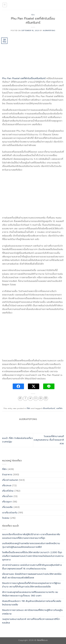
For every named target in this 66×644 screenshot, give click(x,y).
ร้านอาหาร (7, 475)
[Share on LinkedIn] (46, 398)
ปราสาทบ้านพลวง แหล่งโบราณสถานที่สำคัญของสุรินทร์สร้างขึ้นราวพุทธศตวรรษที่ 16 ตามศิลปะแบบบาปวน (32, 567)
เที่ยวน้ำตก (7, 496)
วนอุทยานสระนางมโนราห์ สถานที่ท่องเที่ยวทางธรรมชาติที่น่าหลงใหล (31, 621)
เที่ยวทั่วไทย (8, 491)
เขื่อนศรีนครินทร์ (49, 408)
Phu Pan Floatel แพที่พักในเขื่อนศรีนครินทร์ (24, 78)
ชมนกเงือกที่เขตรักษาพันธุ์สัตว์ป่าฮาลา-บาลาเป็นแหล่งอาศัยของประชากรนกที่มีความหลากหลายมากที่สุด (31, 536)
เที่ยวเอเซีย (7, 507)
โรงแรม (6, 518)
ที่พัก (33, 15)
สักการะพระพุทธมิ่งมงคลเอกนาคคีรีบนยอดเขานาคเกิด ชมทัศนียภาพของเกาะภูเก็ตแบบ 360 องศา (30, 594)
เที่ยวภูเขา (7, 502)
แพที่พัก (59, 408)
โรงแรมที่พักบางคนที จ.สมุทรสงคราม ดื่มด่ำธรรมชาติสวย (49, 440)
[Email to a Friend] (36, 398)
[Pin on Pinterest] (41, 398)
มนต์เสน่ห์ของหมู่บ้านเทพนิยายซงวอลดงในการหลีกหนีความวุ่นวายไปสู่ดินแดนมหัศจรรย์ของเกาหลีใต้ (31, 545)
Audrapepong (49, 31)
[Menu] (5, 5)
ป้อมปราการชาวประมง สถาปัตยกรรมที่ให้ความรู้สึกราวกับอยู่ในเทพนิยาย (32, 612)
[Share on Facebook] (25, 398)
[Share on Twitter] (30, 398)
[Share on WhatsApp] (20, 398)
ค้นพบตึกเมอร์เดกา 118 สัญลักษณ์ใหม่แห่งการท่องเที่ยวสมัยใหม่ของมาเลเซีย (32, 603)
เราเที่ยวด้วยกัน (10, 513)
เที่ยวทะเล (7, 486)
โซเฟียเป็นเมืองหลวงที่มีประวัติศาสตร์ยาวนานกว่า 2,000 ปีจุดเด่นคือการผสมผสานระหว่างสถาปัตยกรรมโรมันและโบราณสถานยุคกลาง (33, 556)
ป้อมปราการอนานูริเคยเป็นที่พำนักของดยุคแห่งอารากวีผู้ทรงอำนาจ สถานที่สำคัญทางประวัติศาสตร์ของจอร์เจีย (31, 585)
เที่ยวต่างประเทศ (10, 480)
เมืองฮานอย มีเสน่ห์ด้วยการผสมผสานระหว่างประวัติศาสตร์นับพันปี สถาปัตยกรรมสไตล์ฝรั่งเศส (32, 576)
